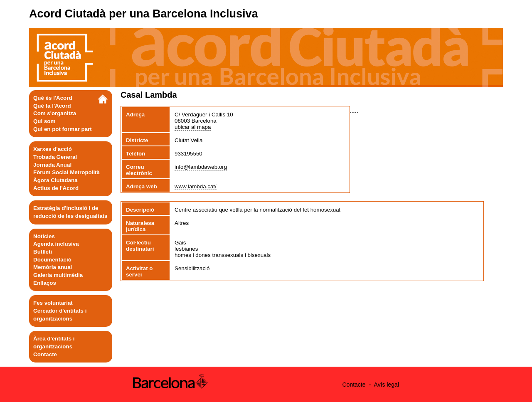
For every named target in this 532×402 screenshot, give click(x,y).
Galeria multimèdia (58, 275)
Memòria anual (53, 267)
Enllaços (45, 283)
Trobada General (55, 157)
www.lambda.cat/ (196, 186)
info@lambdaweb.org (201, 167)
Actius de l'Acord (56, 188)
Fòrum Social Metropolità (66, 172)
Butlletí (43, 252)
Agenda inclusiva (56, 244)
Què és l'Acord (53, 98)
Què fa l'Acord (52, 106)
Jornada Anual (52, 165)
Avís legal (387, 385)
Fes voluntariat (53, 303)
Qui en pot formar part (63, 129)
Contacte (45, 354)
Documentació (52, 260)
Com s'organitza (55, 113)
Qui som (44, 121)
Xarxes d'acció (53, 149)
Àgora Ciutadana (55, 180)
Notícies (44, 236)
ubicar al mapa (193, 127)
